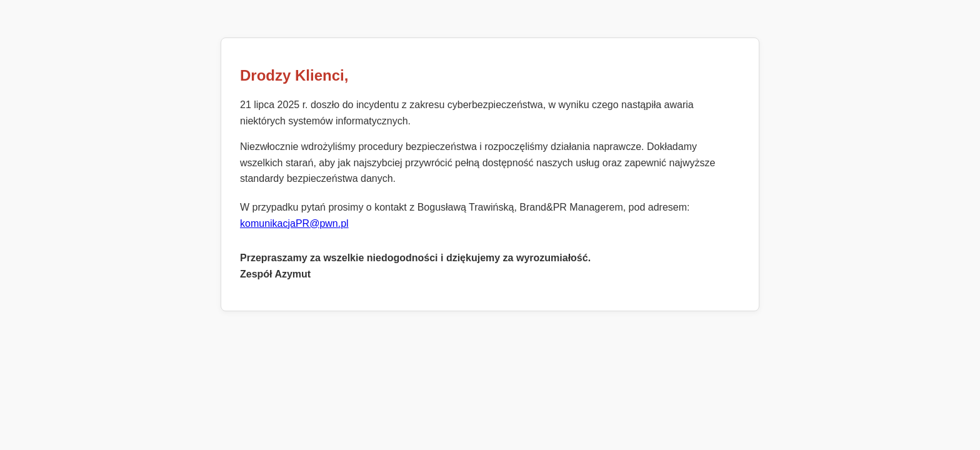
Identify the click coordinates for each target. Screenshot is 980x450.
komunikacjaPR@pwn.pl (294, 223)
